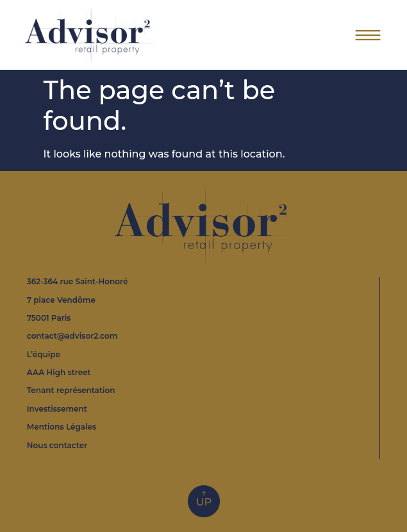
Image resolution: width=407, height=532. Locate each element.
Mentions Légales (62, 427)
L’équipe (44, 354)
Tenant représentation (71, 390)
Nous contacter (57, 445)
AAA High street (59, 372)
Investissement (57, 409)
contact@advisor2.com (72, 336)
